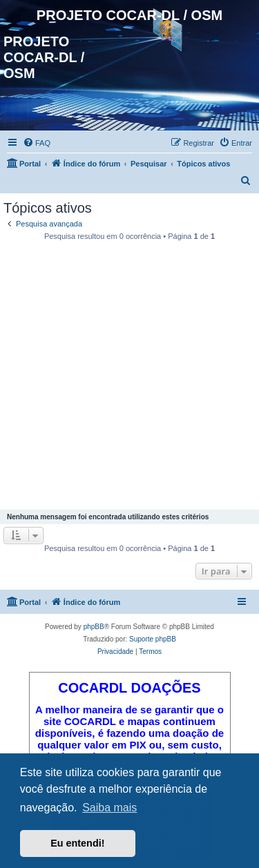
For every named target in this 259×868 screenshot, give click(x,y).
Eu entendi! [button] (77, 843)
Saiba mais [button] (109, 808)
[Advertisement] (129, 377)
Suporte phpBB (153, 639)
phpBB (94, 627)
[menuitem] (37, 143)
